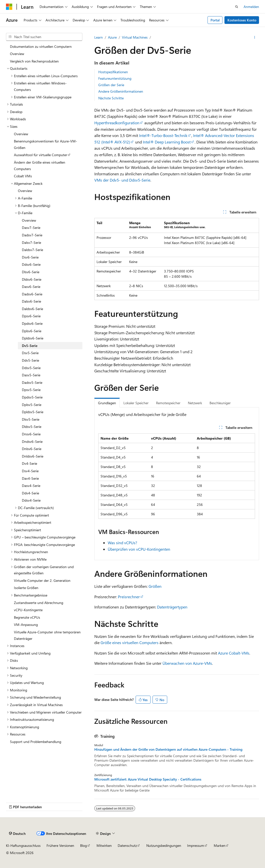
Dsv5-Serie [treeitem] (30, 353)
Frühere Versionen (60, 845)
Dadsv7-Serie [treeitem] (32, 235)
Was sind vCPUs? (122, 543)
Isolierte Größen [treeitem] (26, 588)
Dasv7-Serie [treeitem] (31, 228)
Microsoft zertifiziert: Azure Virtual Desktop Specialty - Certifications (148, 779)
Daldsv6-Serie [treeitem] (32, 309)
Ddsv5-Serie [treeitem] (31, 368)
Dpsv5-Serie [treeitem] (31, 390)
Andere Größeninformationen (121, 91)
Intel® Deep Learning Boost (167, 142)
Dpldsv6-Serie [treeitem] (33, 338)
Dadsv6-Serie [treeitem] (32, 294)
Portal (215, 20)
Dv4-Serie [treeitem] (29, 463)
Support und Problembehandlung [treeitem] (36, 742)
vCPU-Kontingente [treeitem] (28, 610)
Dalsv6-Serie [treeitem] (31, 301)
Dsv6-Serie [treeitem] (30, 257)
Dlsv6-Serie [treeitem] (31, 272)
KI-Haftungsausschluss (23, 845)
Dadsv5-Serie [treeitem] (32, 382)
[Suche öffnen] (237, 7)
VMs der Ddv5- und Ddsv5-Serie (122, 180)
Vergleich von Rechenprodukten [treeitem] (34, 61)
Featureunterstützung (115, 78)
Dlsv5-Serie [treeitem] (31, 419)
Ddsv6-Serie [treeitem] (31, 264)
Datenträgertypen (172, 607)
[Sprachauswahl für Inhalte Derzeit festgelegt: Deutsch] (17, 833)
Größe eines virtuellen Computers (130, 642)
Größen (155, 586)
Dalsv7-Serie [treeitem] (31, 242)
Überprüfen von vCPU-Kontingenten (139, 549)
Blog (83, 845)
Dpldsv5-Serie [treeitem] (33, 412)
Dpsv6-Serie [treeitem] (31, 316)
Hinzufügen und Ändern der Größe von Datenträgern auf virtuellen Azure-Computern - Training (168, 749)
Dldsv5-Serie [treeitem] (32, 427)
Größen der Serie (111, 85)
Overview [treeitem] (17, 54)
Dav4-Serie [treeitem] (30, 478)
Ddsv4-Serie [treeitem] (31, 500)
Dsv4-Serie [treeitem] (30, 471)
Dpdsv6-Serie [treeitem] (32, 323)
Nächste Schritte (111, 98)
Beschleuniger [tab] (220, 403)
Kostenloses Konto (242, 20)
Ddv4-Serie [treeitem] (30, 493)
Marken (220, 845)
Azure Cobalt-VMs (234, 653)
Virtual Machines (135, 37)
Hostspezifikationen (113, 72)
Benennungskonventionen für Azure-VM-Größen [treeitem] (46, 144)
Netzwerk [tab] (195, 403)
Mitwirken (104, 845)
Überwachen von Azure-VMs (187, 663)
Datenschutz (127, 845)
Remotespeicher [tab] (168, 403)
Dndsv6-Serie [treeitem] (32, 441)
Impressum (196, 845)
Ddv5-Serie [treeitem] (30, 360)
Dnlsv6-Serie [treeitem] (32, 449)
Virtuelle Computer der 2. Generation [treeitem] (42, 580)
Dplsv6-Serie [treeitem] (32, 331)
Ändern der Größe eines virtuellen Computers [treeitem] (40, 166)
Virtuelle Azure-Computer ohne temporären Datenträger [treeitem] (47, 635)
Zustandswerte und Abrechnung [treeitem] (39, 603)
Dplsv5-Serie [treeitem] (32, 405)
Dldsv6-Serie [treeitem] (32, 279)
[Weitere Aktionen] (255, 37)
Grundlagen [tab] (107, 403)
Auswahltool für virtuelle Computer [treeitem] (41, 155)
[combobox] (44, 37)
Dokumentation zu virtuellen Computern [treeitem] (41, 46)
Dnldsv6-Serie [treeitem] (33, 456)
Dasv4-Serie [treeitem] (31, 486)
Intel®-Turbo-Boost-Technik (163, 135)
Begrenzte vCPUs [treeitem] (27, 617)
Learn (99, 37)
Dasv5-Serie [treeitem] (31, 375)
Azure (112, 37)
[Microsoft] (9, 7)
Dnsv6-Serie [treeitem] (31, 434)
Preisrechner (129, 597)
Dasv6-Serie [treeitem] (31, 287)
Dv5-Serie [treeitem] (30, 346)
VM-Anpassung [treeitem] (26, 625)
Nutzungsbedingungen (164, 845)
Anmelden (251, 7)
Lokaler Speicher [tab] (136, 403)
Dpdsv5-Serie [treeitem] (32, 397)
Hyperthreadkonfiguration (117, 123)
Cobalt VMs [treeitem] (23, 176)
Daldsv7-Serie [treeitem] (32, 250)
